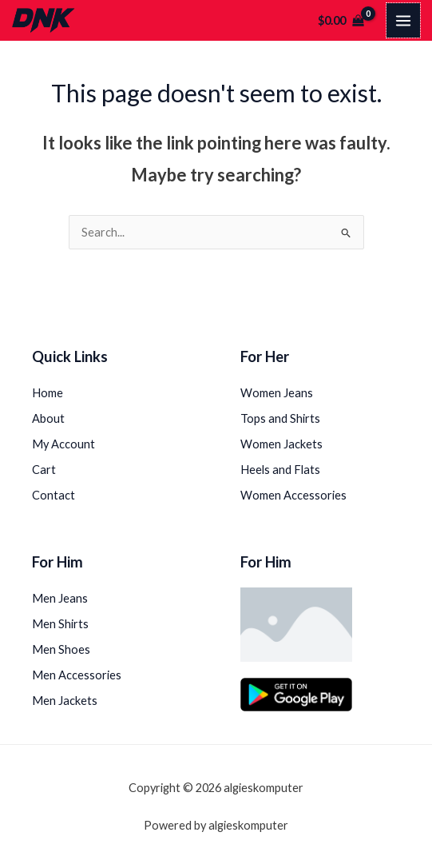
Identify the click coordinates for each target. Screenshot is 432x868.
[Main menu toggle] (403, 20)
